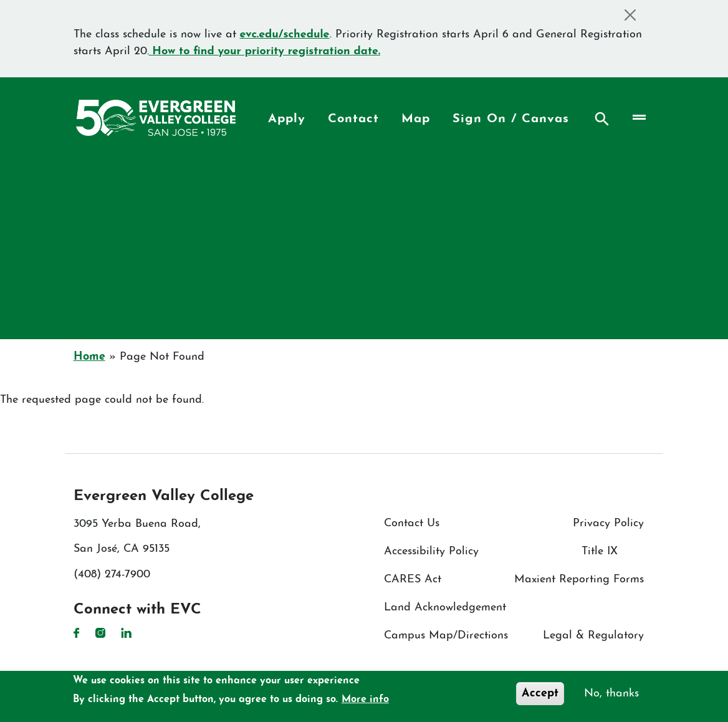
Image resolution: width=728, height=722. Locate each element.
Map (416, 119)
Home (89, 357)
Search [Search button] (602, 119)
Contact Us (412, 523)
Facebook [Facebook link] (77, 633)
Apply (287, 119)
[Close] (630, 15)
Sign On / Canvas (511, 119)
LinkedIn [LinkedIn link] (126, 633)
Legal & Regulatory (593, 636)
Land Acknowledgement (445, 608)
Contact (353, 119)
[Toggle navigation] (638, 118)
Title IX (600, 551)
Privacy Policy (608, 523)
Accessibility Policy (431, 551)
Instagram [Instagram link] (100, 633)
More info (365, 700)
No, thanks (611, 694)
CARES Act (413, 580)
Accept (540, 694)
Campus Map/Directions (446, 636)
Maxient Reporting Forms (579, 580)
